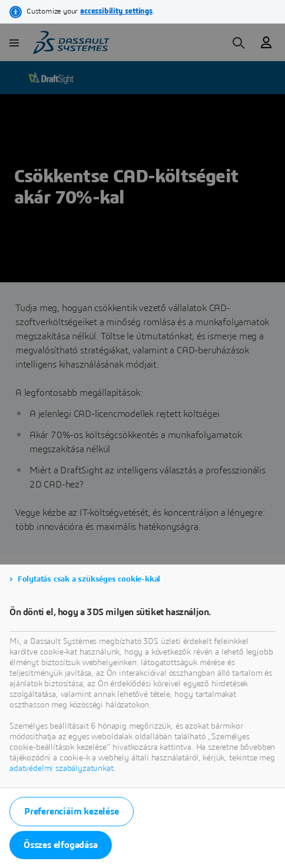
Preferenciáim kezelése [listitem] (72, 812)
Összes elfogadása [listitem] (61, 845)
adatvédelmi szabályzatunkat (62, 769)
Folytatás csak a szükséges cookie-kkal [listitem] (89, 579)
